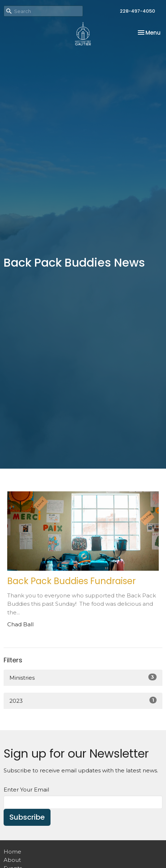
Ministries (83, 677)
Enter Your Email (26, 790)
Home (12, 852)
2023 (83, 700)
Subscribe (27, 817)
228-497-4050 (137, 11)
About (12, 860)
